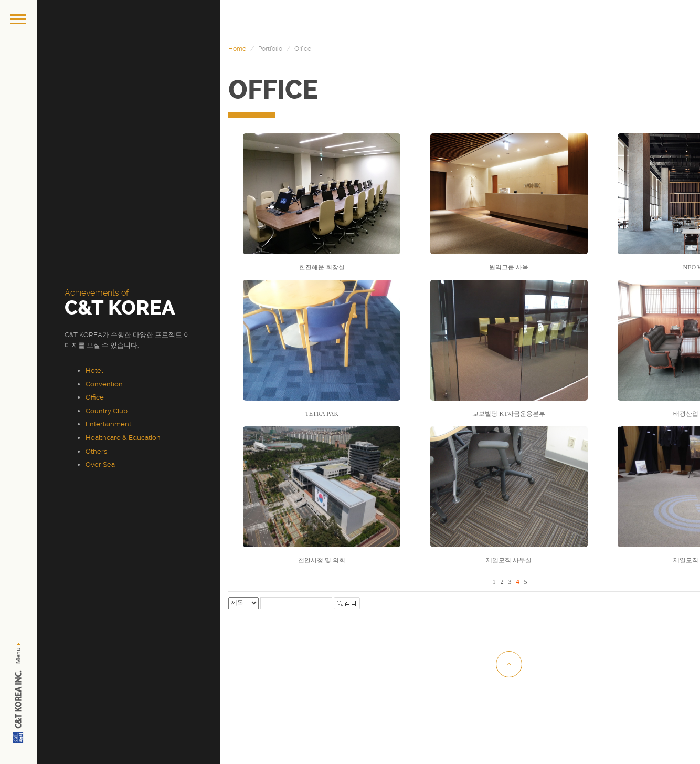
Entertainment (108, 424)
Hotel (94, 370)
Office (95, 397)
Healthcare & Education (123, 438)
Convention (104, 384)
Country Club (107, 411)
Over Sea (100, 464)
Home (237, 49)
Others (96, 451)
